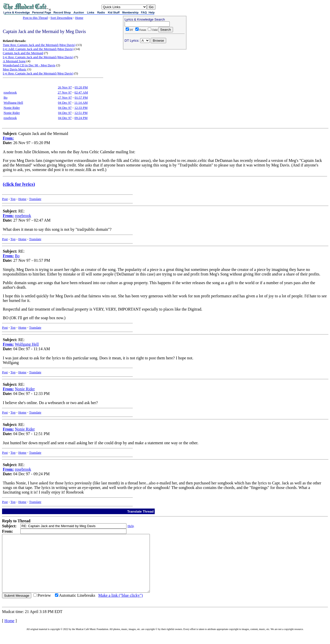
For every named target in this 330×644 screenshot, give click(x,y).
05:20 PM (81, 87)
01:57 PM (81, 97)
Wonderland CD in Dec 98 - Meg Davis (29, 65)
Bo (5, 97)
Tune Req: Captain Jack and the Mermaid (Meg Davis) (39, 45)
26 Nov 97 (65, 87)
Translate (35, 199)
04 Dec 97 (65, 103)
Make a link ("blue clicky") (120, 607)
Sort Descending (61, 18)
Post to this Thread (35, 18)
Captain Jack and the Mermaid (23, 53)
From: (8, 138)
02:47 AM (81, 92)
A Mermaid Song (14, 61)
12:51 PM (81, 113)
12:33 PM (81, 108)
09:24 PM (81, 118)
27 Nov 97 (65, 92)
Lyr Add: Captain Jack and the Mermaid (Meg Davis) (38, 49)
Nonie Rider (12, 108)
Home (79, 18)
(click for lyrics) (19, 184)
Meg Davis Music (15, 69)
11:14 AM (81, 103)
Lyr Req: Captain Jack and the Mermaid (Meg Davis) (38, 57)
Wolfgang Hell (13, 103)
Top (13, 199)
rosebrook (10, 92)
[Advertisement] (155, 84)
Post (5, 199)
